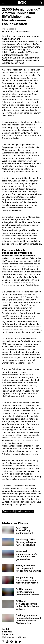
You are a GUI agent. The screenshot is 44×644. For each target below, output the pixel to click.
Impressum (8, 634)
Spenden (7, 632)
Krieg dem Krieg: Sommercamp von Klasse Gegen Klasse (27, 580)
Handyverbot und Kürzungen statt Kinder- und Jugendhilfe (29, 568)
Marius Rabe (9, 29)
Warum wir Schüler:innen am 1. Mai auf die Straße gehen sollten (26, 555)
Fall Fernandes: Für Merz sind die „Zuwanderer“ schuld (27, 592)
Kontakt (6, 629)
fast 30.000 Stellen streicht (26, 440)
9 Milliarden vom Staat (16, 438)
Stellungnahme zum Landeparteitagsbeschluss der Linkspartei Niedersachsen (28, 619)
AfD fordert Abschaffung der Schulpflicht (25, 530)
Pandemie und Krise (25, 511)
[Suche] (41, 3)
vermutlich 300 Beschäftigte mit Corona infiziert (21, 328)
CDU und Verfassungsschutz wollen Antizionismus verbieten (27, 605)
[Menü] (3, 3)
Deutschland (8, 511)
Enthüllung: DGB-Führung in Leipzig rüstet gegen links (26, 542)
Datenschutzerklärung (14, 637)
